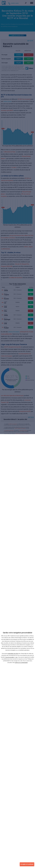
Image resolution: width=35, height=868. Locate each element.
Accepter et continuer (27, 864)
